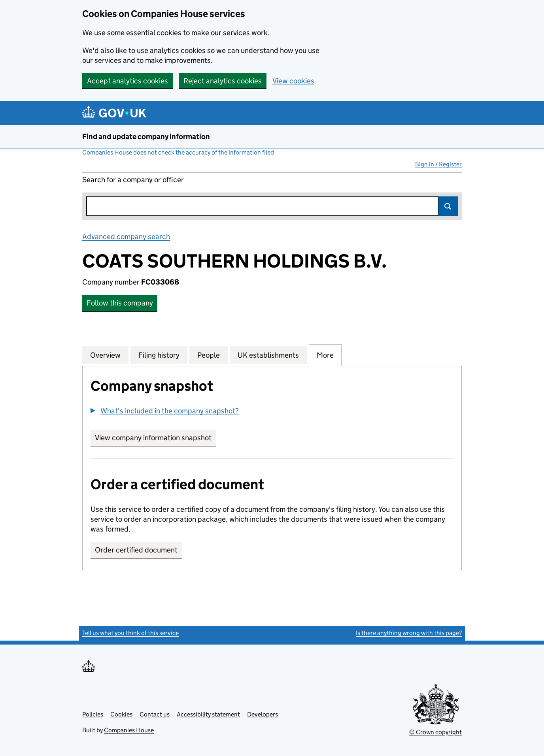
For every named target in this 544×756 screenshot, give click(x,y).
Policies (93, 714)
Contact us (155, 714)
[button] (165, 411)
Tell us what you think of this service (130, 633)
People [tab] (209, 355)
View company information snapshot (155, 438)
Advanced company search (126, 237)
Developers (263, 714)
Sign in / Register (438, 164)
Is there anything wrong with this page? (409, 633)
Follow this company (120, 303)
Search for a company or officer (133, 180)
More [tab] (325, 355)
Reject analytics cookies (223, 81)
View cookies (293, 81)
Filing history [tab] (159, 355)
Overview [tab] (105, 355)
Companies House (129, 730)
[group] (272, 412)
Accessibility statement (208, 714)
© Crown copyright (435, 732)
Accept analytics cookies (127, 81)
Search (448, 206)
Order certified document (136, 550)
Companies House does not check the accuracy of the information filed (178, 152)
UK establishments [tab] (268, 355)
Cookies (121, 714)
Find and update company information (146, 137)
